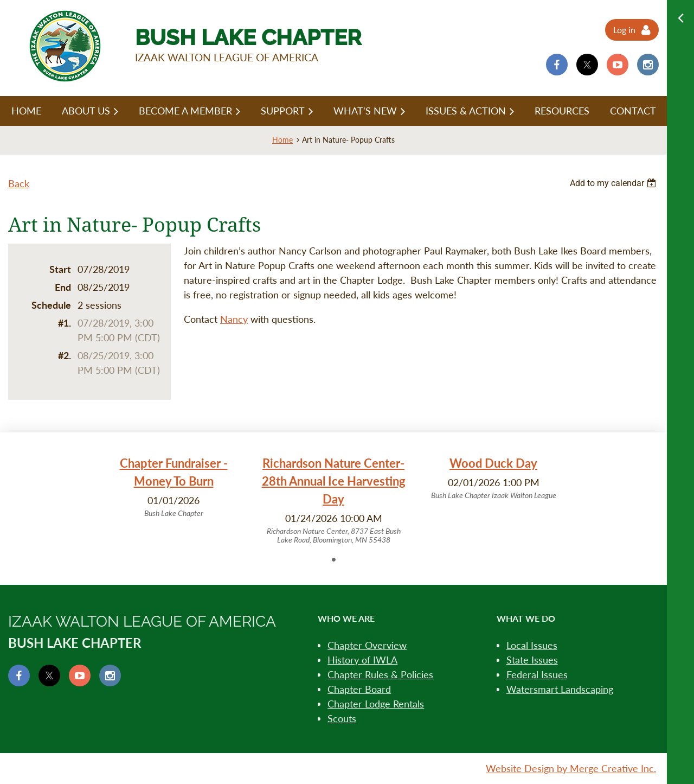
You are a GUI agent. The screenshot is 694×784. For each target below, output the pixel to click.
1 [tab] (333, 559)
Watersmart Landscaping (560, 689)
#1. (65, 323)
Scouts (342, 718)
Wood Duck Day (493, 463)
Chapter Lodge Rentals (376, 704)
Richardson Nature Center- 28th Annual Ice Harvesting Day (334, 481)
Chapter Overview (367, 645)
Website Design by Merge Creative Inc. (571, 768)
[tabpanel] (174, 487)
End (63, 287)
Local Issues (532, 645)
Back (19, 183)
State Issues (532, 660)
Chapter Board (359, 689)
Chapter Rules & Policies (380, 674)
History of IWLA (362, 660)
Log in (624, 30)
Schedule (51, 305)
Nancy (234, 319)
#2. (65, 355)
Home (282, 140)
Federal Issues (537, 674)
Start (60, 269)
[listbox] (614, 183)
